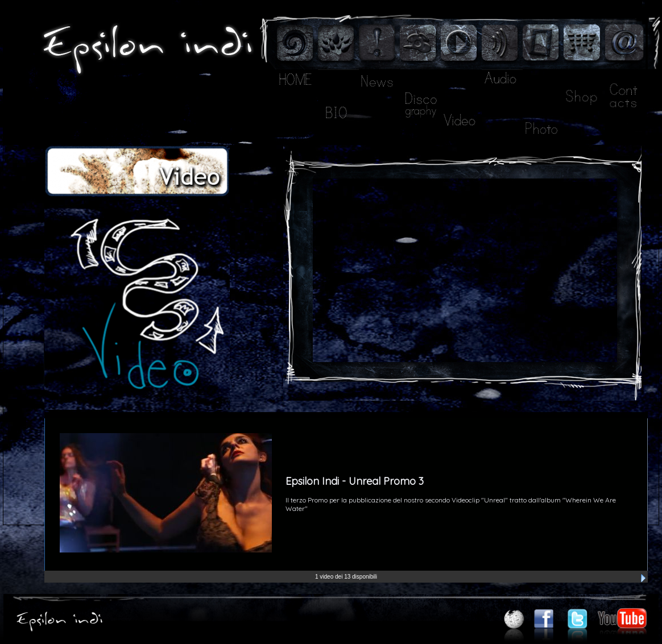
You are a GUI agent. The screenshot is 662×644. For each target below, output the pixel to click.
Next (643, 578)
